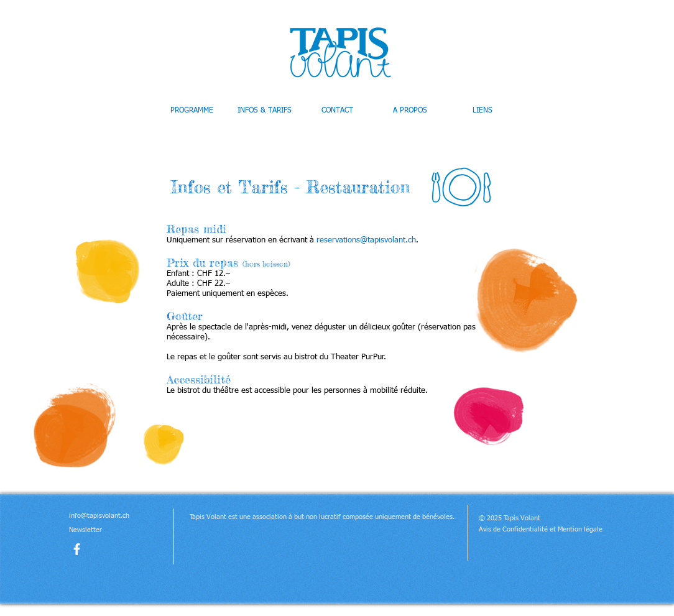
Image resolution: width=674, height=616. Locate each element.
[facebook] (77, 549)
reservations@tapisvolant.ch (366, 240)
